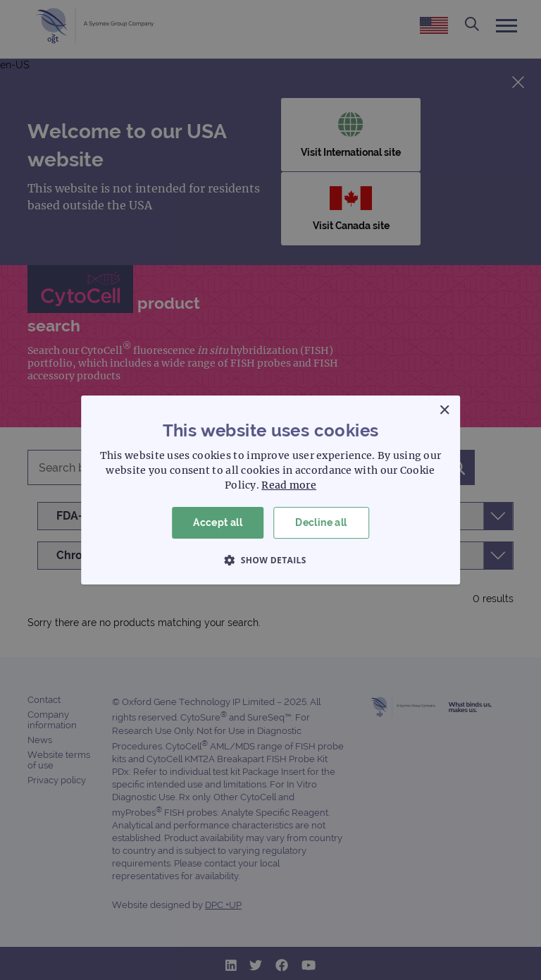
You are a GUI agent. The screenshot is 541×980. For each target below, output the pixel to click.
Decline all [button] (321, 522)
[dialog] (270, 490)
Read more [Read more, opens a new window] (289, 485)
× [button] (444, 411)
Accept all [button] (218, 522)
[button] (270, 560)
